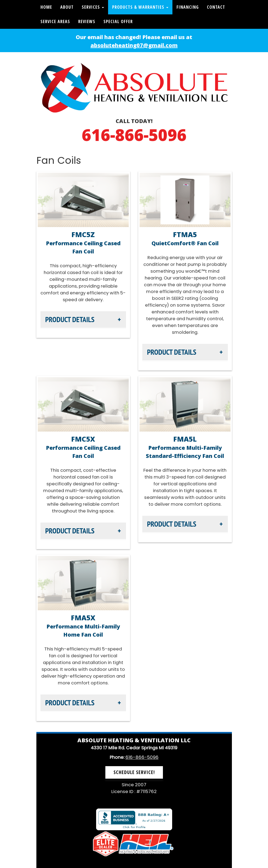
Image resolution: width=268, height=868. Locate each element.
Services (93, 7)
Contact (216, 7)
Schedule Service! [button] (134, 772)
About (67, 7)
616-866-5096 (134, 135)
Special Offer (118, 21)
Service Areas (55, 21)
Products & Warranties (140, 7)
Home (46, 7)
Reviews (87, 21)
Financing (188, 7)
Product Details (70, 319)
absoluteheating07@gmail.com (134, 45)
